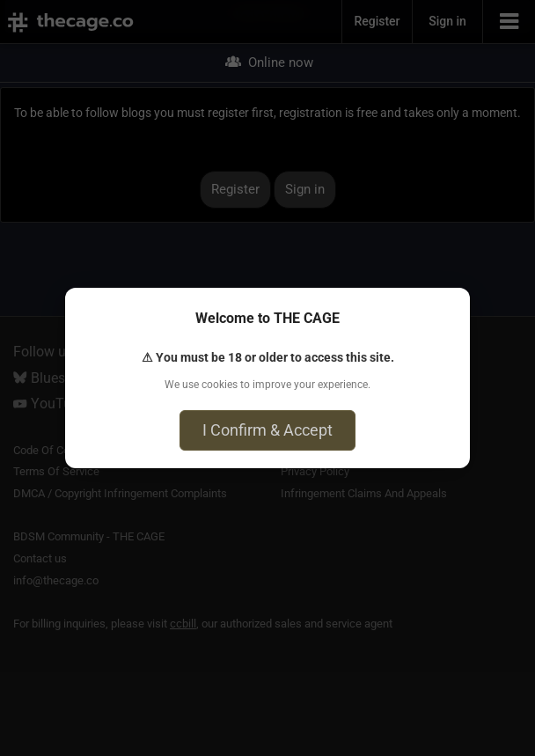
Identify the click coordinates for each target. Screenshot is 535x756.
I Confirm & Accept (267, 430)
